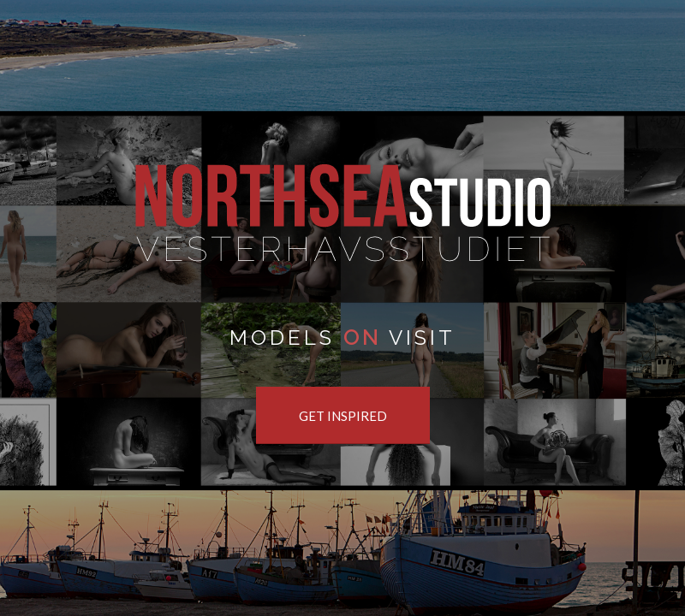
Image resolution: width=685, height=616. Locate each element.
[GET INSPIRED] (343, 415)
